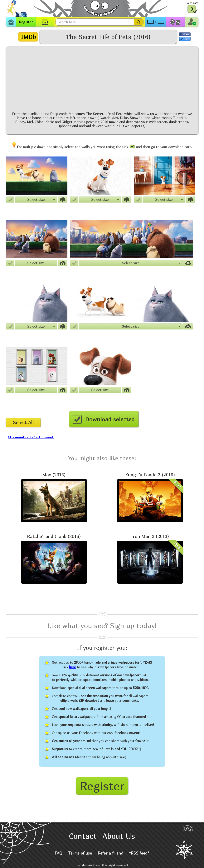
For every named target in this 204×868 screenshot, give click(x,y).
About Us (119, 836)
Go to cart (192, 3)
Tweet (185, 39)
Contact (83, 836)
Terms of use (80, 853)
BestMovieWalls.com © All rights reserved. (102, 865)
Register (26, 22)
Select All (23, 422)
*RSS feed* (139, 853)
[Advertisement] (102, 82)
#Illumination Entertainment (31, 437)
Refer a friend (111, 853)
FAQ (58, 853)
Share (185, 34)
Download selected (102, 418)
